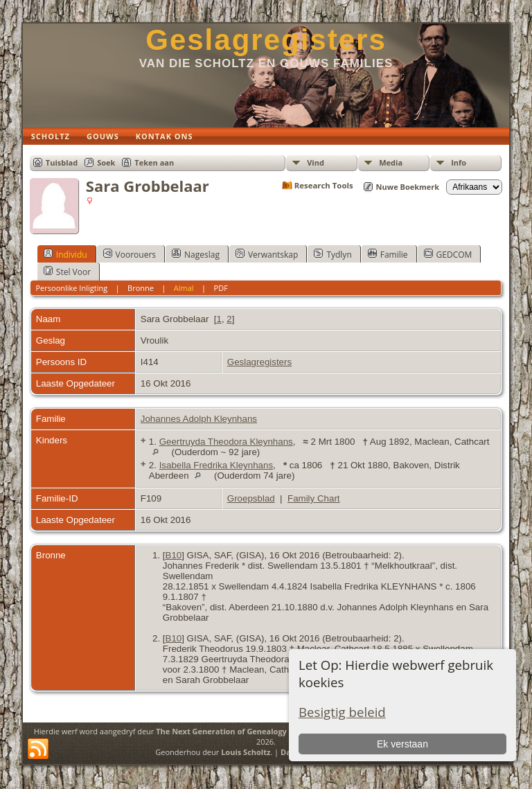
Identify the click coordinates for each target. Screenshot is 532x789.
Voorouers (130, 254)
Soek (106, 162)
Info (459, 162)
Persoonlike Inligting (71, 288)
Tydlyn (332, 254)
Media (391, 162)
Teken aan (154, 162)
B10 (174, 555)
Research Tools (324, 185)
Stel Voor (67, 272)
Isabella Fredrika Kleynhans (216, 465)
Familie (388, 254)
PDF (221, 288)
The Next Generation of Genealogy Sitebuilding (245, 731)
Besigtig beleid (342, 712)
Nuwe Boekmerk (408, 187)
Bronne (141, 288)
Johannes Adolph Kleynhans (199, 419)
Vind (316, 162)
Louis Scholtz (246, 752)
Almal (184, 288)
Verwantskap (267, 254)
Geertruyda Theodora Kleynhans (226, 442)
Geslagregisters (266, 40)
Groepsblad (251, 498)
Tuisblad (62, 162)
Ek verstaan (402, 744)
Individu (65, 254)
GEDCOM (448, 254)
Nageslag (196, 254)
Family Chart (314, 498)
